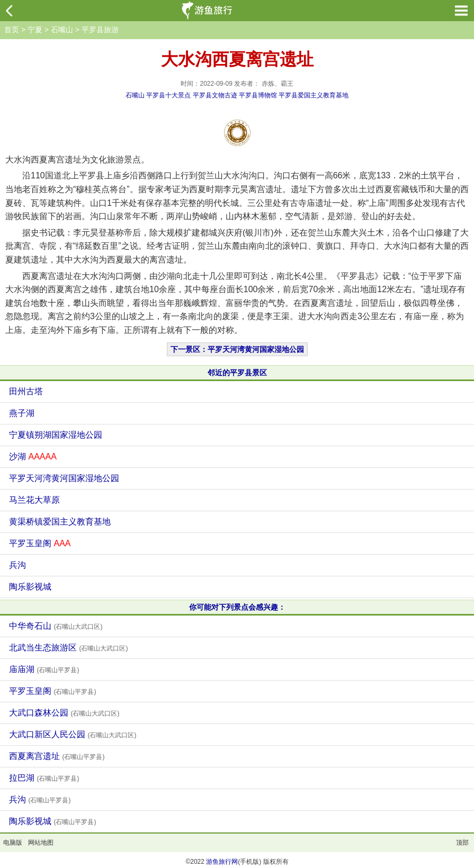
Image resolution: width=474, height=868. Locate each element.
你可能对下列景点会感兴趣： (237, 607)
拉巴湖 (44, 778)
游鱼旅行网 (222, 862)
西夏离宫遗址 (57, 756)
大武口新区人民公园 (73, 734)
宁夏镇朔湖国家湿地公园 (56, 435)
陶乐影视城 (30, 587)
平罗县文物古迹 (215, 95)
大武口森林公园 (64, 713)
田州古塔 (26, 391)
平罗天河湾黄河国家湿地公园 (64, 478)
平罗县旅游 (100, 30)
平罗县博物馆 (258, 95)
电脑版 (13, 843)
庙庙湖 (44, 669)
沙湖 (33, 456)
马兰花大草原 (34, 500)
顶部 (462, 843)
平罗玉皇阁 (40, 543)
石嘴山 (62, 30)
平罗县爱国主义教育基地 (314, 95)
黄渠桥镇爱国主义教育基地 (60, 522)
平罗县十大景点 (168, 95)
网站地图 (41, 843)
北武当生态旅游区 (68, 648)
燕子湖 (22, 413)
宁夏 (35, 30)
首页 (12, 30)
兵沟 (17, 565)
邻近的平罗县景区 (237, 373)
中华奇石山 (56, 626)
